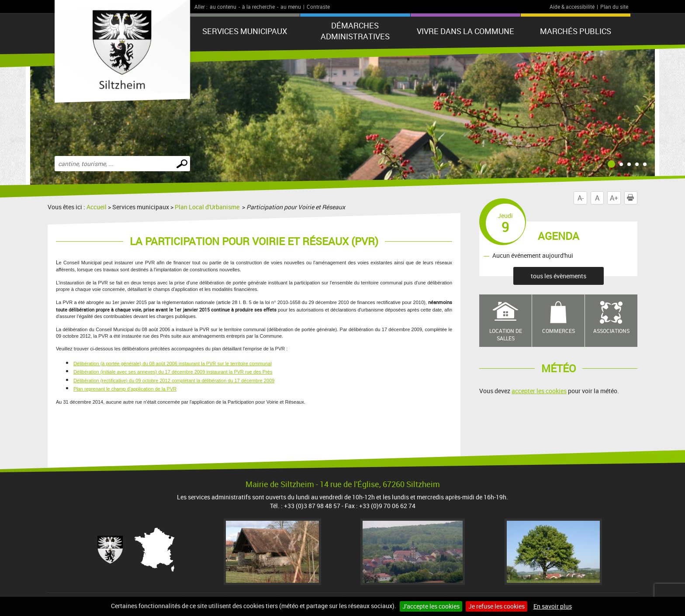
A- (581, 198)
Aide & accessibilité (572, 7)
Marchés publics (576, 31)
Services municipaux (245, 31)
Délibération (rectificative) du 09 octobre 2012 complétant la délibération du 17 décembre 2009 (174, 381)
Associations (611, 331)
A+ (614, 198)
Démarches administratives (355, 31)
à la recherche (258, 7)
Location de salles (506, 334)
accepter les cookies (539, 391)
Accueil (97, 207)
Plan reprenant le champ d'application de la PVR (125, 389)
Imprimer (632, 198)
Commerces (559, 331)
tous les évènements (559, 276)
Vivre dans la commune (465, 31)
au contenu (223, 7)
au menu (291, 7)
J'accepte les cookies (431, 606)
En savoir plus (553, 606)
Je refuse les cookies (496, 606)
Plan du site (614, 7)
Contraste (318, 7)
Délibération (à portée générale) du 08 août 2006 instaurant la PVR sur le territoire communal (173, 363)
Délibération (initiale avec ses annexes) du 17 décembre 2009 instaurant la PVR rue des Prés (173, 372)
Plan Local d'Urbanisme (208, 207)
